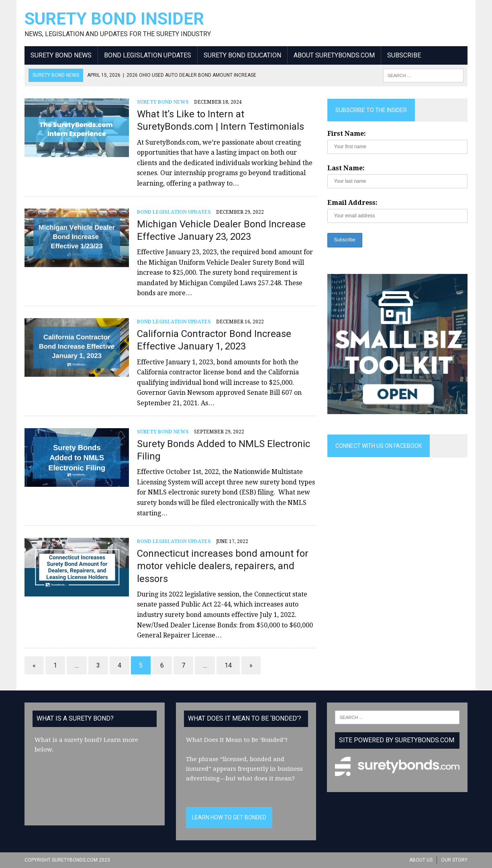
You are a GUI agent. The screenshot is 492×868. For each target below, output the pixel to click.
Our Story (454, 860)
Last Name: (346, 168)
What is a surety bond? (68, 740)
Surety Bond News (61, 55)
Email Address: (352, 203)
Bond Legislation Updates (148, 55)
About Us (421, 860)
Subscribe (404, 55)
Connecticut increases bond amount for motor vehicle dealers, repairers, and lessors (223, 566)
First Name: (347, 134)
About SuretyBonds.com (334, 55)
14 (228, 665)
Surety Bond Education (242, 55)
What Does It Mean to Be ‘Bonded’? (237, 740)
